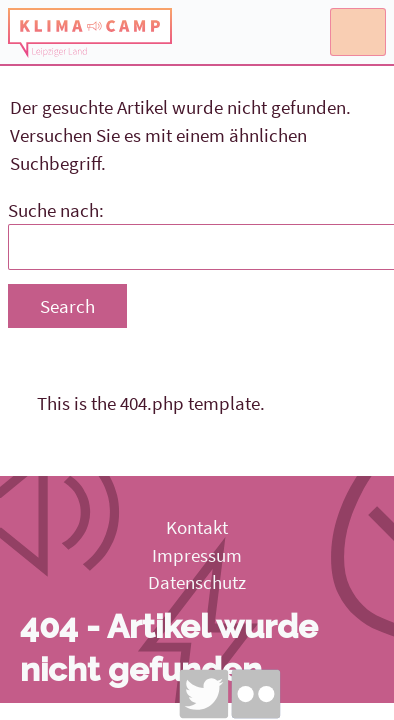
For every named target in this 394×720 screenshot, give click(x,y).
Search (67, 306)
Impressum (197, 555)
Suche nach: (56, 210)
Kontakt (197, 527)
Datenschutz (197, 582)
